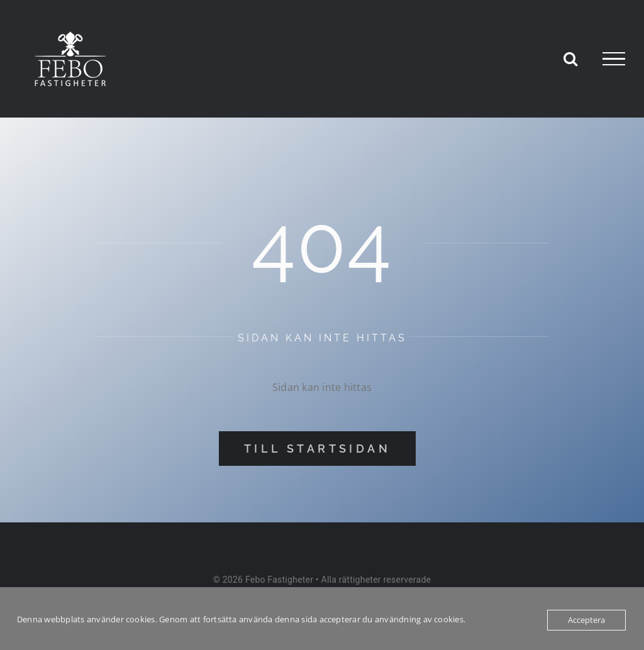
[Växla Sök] (570, 58)
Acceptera (586, 620)
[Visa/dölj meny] (614, 59)
